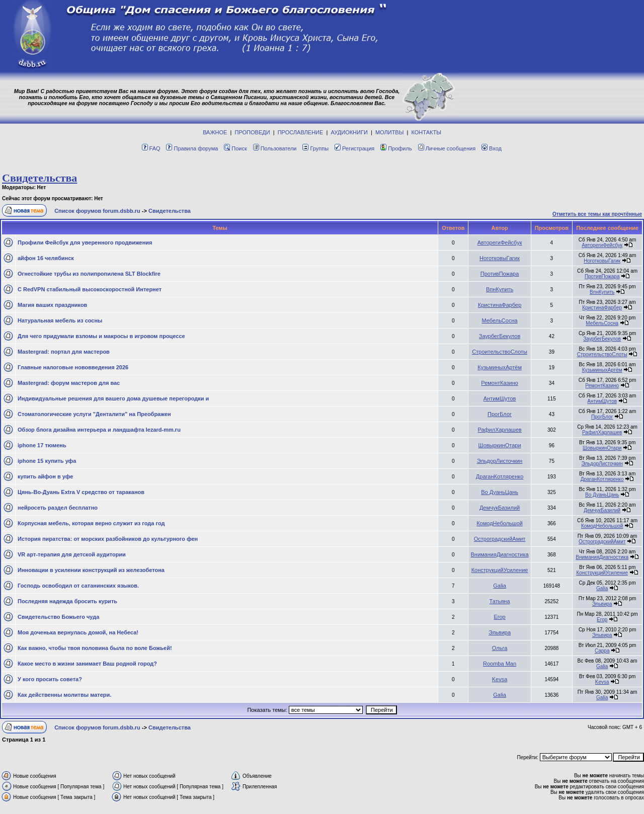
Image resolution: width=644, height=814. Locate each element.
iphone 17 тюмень (42, 445)
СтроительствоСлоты (500, 352)
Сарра (602, 651)
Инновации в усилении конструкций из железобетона (91, 570)
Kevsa (500, 679)
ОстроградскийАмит (500, 539)
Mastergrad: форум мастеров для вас (69, 383)
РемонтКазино (500, 383)
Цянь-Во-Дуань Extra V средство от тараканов (81, 492)
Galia (500, 586)
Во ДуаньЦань (500, 492)
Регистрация (354, 148)
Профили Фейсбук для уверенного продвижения (85, 242)
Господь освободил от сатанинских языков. (78, 586)
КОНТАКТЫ (426, 132)
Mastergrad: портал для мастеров (64, 352)
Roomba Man (500, 664)
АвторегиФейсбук (500, 242)
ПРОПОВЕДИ (253, 132)
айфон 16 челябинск (46, 258)
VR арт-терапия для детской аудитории (72, 554)
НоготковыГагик (500, 258)
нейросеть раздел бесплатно (58, 508)
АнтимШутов (500, 398)
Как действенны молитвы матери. (64, 695)
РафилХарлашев (499, 430)
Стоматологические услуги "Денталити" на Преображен (94, 414)
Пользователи (275, 148)
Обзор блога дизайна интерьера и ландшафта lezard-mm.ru (99, 430)
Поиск (235, 148)
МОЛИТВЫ (390, 132)
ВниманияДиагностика (499, 554)
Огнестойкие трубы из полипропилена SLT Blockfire (89, 274)
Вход (492, 148)
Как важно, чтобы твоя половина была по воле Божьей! (95, 648)
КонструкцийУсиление (500, 570)
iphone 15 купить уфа (47, 461)
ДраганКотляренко (500, 476)
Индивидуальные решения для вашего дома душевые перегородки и (113, 398)
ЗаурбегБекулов (500, 336)
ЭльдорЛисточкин (500, 461)
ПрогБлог (500, 414)
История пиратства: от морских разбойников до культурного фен (108, 539)
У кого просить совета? (50, 679)
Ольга (500, 648)
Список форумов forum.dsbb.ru (97, 211)
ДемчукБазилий (500, 508)
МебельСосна (500, 320)
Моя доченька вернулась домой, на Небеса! (78, 632)
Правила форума (192, 148)
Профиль (396, 148)
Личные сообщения (447, 148)
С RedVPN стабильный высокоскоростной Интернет (90, 289)
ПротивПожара (500, 274)
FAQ (151, 148)
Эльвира (602, 604)
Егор (499, 617)
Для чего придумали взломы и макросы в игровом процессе (101, 336)
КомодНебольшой (500, 523)
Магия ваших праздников (52, 305)
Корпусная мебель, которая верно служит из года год (91, 523)
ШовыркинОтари (500, 445)
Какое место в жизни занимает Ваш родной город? (87, 664)
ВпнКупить (500, 289)
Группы (315, 148)
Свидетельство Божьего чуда (58, 617)
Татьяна (500, 601)
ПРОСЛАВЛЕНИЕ (301, 132)
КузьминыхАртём (500, 367)
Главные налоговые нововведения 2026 (73, 367)
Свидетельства (39, 178)
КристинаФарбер (500, 305)
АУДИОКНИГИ (349, 132)
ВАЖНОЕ (215, 132)
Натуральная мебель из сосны (60, 320)
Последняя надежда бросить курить (67, 601)
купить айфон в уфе (45, 476)
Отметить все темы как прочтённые (597, 214)
